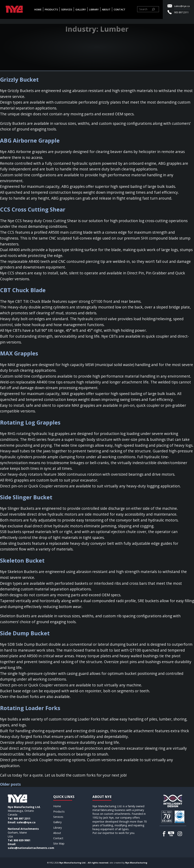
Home (38, 9)
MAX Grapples (19, 353)
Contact (120, 9)
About (106, 9)
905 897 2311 (181, 12)
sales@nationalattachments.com (31, 848)
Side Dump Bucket (25, 633)
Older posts (10, 784)
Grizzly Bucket (19, 79)
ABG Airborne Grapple (30, 140)
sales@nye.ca (182, 6)
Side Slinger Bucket (26, 497)
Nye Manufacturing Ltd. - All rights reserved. (84, 863)
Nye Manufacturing (136, 863)
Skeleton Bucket (22, 560)
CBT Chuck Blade (23, 290)
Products (52, 9)
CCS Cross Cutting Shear (33, 209)
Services (67, 9)
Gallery (81, 9)
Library (94, 9)
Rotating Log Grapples (30, 422)
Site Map (59, 843)
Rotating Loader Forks (30, 708)
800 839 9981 (22, 840)
